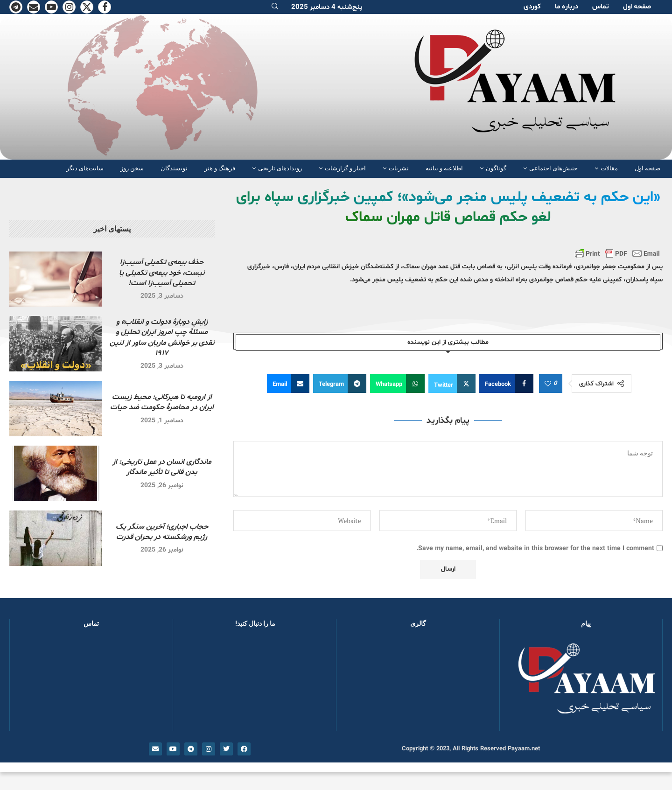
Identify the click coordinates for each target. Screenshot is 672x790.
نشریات (399, 168)
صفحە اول (637, 7)
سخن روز (132, 168)
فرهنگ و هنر (220, 168)
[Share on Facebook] (506, 384)
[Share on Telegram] (340, 384)
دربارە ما (567, 7)
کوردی (532, 7)
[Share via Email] (288, 384)
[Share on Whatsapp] (397, 384)
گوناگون (496, 168)
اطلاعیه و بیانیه (444, 168)
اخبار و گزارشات (345, 168)
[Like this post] (548, 384)
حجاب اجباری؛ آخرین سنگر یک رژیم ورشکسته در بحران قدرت (162, 532)
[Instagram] (69, 7)
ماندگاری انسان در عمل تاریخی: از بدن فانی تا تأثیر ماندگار (162, 467)
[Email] (34, 7)
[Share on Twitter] (452, 384)
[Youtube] (51, 7)
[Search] (275, 7)
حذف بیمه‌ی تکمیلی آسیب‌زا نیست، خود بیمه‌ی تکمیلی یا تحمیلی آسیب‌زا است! (162, 273)
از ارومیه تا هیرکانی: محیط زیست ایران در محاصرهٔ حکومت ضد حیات (162, 402)
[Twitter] (87, 7)
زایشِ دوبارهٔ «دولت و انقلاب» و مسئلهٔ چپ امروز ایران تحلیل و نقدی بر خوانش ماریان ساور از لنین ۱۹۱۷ (162, 338)
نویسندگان (174, 168)
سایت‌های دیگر (85, 168)
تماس (601, 7)
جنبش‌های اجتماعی (553, 168)
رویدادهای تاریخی (280, 168)
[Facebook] (105, 7)
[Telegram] (16, 7)
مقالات (609, 168)
